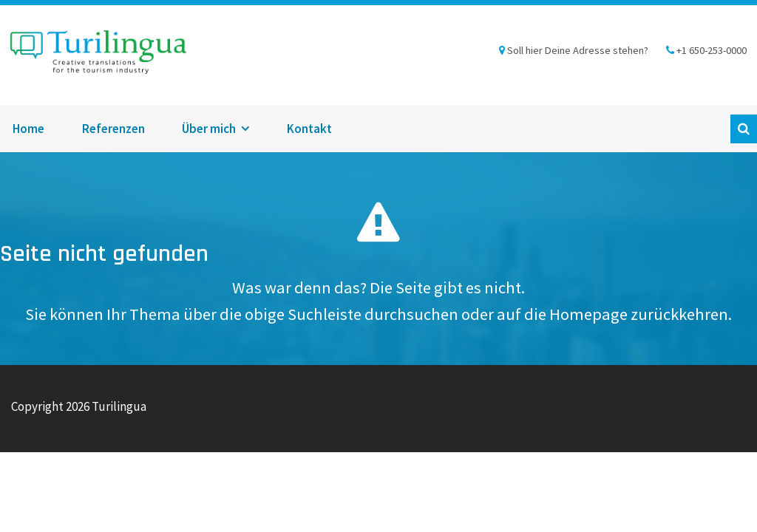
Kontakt (309, 129)
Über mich (209, 129)
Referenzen (113, 129)
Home (28, 129)
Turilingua (98, 55)
